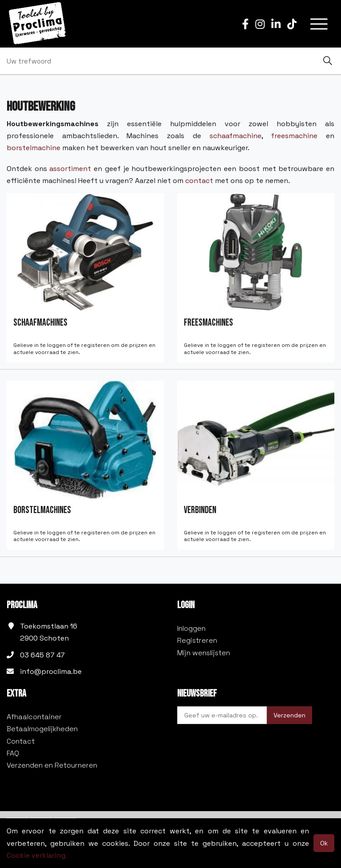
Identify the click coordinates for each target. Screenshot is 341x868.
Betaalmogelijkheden (42, 729)
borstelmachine (34, 148)
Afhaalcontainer (34, 717)
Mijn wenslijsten (204, 653)
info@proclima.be (51, 671)
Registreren (197, 640)
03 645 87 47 (42, 655)
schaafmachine (236, 136)
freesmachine (294, 136)
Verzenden (289, 715)
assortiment (70, 169)
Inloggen (191, 628)
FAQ (13, 753)
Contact (21, 741)
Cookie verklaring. (37, 855)
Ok (324, 843)
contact (199, 181)
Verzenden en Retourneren (52, 765)
